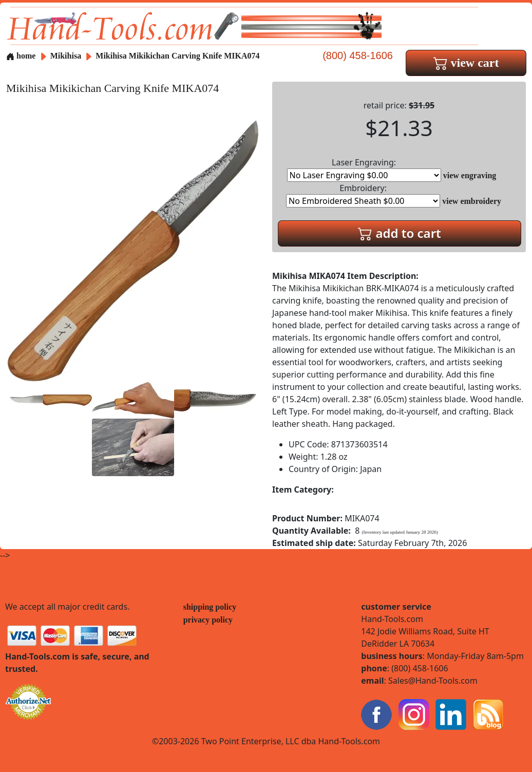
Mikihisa (67, 56)
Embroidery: (363, 195)
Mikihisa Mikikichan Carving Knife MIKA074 (177, 56)
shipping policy (210, 607)
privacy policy (208, 620)
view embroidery (472, 201)
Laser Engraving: (364, 169)
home (21, 56)
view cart (466, 63)
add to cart (400, 233)
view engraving (470, 175)
